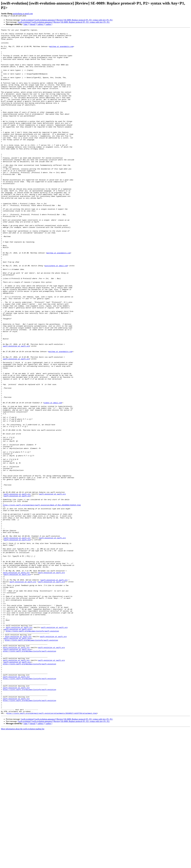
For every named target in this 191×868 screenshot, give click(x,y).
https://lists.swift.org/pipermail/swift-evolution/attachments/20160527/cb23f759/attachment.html (52, 850)
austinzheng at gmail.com (23, 14)
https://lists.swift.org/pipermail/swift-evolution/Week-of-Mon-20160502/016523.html (42, 600)
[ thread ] (33, 24)
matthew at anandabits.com (61, 50)
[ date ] (26, 24)
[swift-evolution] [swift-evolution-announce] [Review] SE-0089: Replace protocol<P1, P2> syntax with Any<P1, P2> (67, 20)
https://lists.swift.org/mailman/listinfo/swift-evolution (32, 752)
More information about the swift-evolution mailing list (23, 866)
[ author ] (49, 24)
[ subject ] (41, 24)
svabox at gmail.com (53, 478)
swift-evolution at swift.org (16, 410)
